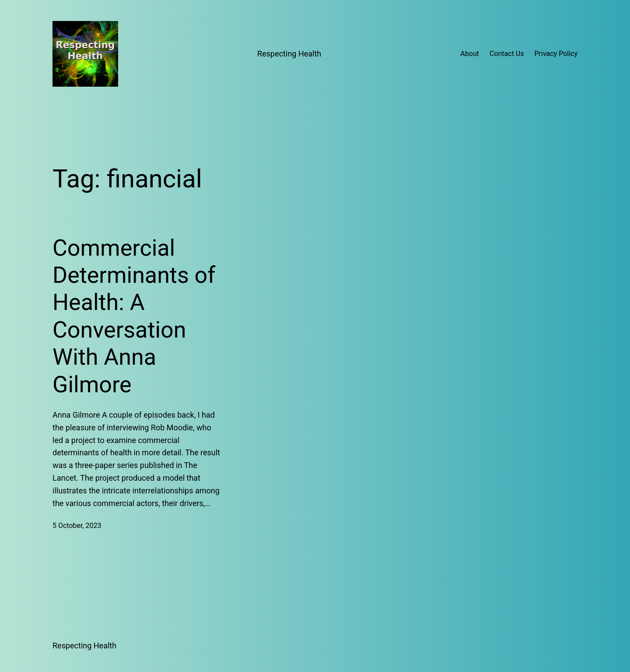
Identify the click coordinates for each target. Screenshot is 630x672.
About (470, 54)
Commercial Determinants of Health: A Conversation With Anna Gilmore (134, 316)
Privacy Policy (556, 54)
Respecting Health (289, 54)
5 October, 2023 (77, 526)
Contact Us (507, 54)
